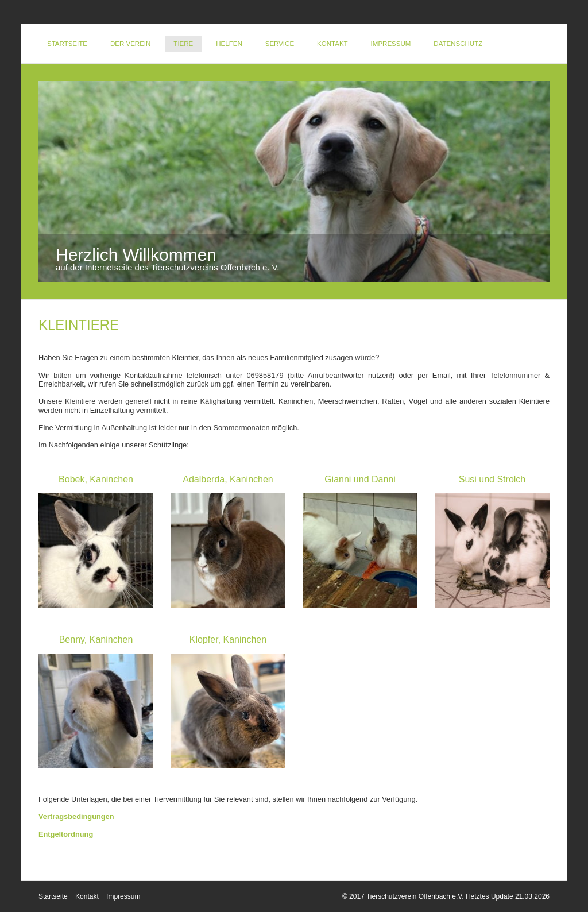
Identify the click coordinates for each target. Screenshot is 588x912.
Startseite (67, 44)
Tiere (183, 44)
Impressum (391, 44)
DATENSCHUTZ (458, 44)
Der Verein (130, 44)
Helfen (229, 44)
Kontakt (332, 44)
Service (280, 44)
